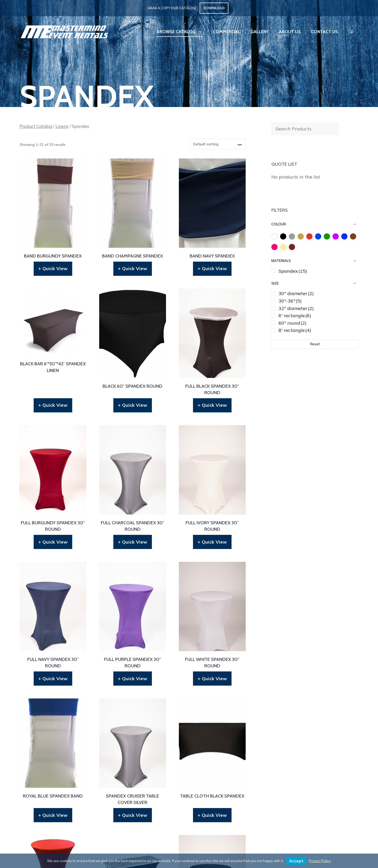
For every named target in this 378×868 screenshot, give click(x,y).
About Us (290, 32)
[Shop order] (218, 144)
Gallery (260, 32)
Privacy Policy (320, 861)
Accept (296, 861)
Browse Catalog (182, 32)
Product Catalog (36, 126)
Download (214, 8)
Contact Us (324, 32)
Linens (62, 126)
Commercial (227, 32)
